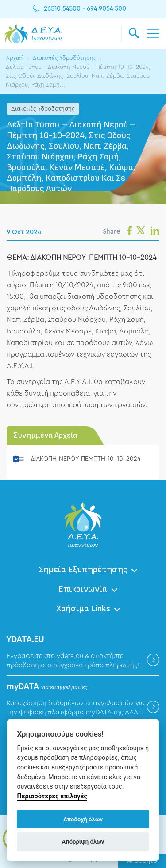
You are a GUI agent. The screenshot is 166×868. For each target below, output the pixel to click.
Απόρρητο (142, 861)
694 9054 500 (106, 9)
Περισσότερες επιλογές (52, 796)
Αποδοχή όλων (83, 819)
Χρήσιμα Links (83, 609)
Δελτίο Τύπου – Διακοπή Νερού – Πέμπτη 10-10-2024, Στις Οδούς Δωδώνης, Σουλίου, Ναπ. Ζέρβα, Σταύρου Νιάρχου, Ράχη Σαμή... (78, 76)
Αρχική (15, 58)
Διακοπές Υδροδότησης (65, 58)
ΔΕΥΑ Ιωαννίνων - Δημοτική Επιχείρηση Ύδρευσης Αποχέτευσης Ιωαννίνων (33, 34)
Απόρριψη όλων (83, 842)
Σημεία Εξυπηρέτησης (83, 570)
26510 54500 (62, 9)
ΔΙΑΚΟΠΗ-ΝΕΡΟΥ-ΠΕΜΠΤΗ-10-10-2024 (85, 459)
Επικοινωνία (83, 589)
